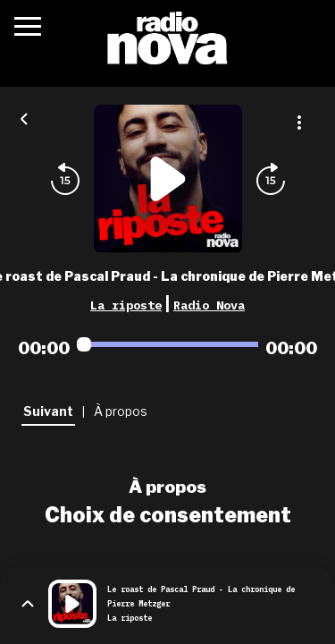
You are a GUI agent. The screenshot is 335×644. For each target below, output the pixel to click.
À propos (167, 487)
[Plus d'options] (299, 123)
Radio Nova (209, 305)
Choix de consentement (168, 515)
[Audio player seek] (167, 344)
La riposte (126, 305)
